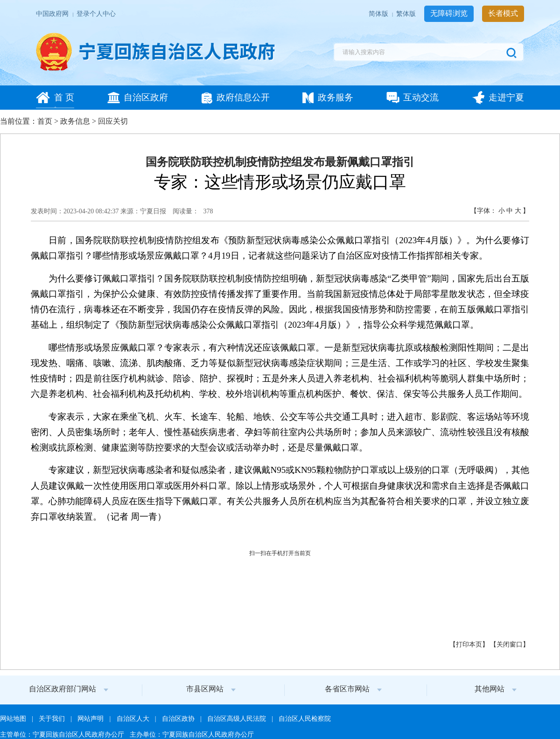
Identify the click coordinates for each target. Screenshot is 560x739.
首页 (45, 121)
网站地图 (14, 719)
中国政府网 (53, 14)
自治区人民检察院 (305, 719)
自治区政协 (179, 719)
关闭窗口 (510, 644)
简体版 (379, 14)
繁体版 (407, 14)
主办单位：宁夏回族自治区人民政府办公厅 (192, 735)
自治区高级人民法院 (237, 719)
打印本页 (469, 644)
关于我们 (52, 719)
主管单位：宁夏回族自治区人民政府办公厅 (63, 735)
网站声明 (91, 719)
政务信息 (75, 121)
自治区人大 (134, 719)
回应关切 (113, 121)
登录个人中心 (96, 14)
